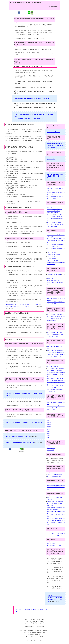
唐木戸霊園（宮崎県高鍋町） (54, 477)
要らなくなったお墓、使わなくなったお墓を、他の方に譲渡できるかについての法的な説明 (56, 225)
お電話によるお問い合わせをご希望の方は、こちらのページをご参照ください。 (55, 146)
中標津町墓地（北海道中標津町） (55, 475)
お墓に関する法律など (53, 367)
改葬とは (49, 207)
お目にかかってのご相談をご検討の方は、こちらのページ (20, 443)
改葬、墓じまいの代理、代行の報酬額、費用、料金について (55, 176)
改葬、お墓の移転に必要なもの (55, 209)
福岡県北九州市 (51, 448)
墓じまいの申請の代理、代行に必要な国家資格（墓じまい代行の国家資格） (56, 241)
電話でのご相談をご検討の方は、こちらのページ (18, 436)
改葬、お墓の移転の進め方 (54, 211)
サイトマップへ (51, 159)
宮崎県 (49, 436)
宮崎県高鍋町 (51, 450)
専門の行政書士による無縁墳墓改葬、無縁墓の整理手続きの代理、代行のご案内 (56, 503)
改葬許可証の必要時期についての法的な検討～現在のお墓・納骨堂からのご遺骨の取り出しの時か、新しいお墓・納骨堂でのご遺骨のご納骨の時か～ (56, 217)
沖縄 (48, 438)
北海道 (49, 420)
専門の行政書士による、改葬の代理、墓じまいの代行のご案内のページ (33, 99)
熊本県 (49, 434)
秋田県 (49, 424)
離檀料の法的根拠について (54, 280)
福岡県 (49, 432)
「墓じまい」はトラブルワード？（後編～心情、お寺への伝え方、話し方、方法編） (56, 262)
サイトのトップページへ (54, 132)
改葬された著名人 (52, 410)
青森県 (49, 422)
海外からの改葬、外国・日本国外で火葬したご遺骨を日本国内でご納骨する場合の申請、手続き (56, 334)
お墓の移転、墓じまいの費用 (54, 274)
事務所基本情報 (51, 544)
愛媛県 (49, 430)
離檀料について (51, 278)
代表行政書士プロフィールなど (55, 546)
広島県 (49, 426)
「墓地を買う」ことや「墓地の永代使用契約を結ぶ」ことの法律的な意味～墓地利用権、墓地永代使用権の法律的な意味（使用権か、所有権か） (56, 372)
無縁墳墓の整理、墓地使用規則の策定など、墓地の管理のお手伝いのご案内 (56, 487)
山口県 (49, 428)
